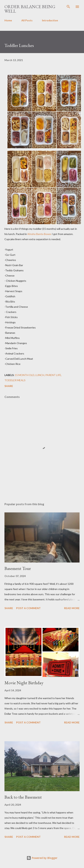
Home (8, 20)
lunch (40, 375)
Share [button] (9, 386)
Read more (72, 608)
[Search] (68, 7)
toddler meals (15, 380)
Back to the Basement (23, 797)
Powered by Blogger (42, 858)
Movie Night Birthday (24, 683)
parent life (53, 375)
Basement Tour (18, 568)
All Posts (27, 20)
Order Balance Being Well (30, 9)
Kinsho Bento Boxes (39, 234)
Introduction (50, 20)
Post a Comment (28, 608)
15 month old (25, 375)
